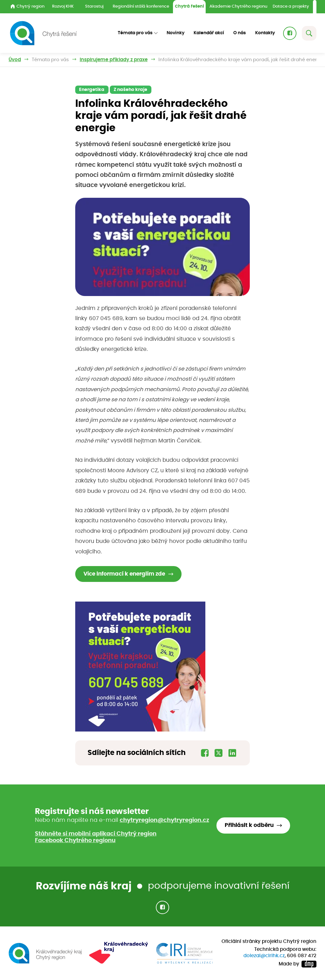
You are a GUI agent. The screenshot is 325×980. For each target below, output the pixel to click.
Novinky (176, 33)
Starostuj (94, 6)
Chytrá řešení (189, 6)
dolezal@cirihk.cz (264, 956)
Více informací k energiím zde (124, 574)
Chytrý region (27, 6)
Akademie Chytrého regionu (238, 6)
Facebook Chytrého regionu (75, 841)
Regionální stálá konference (141, 6)
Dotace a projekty (291, 6)
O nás (240, 33)
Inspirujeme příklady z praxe (114, 60)
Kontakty (265, 33)
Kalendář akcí (209, 33)
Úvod (15, 60)
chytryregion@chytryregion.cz (164, 820)
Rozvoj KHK (63, 6)
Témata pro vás (50, 60)
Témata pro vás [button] (135, 33)
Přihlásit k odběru (249, 825)
